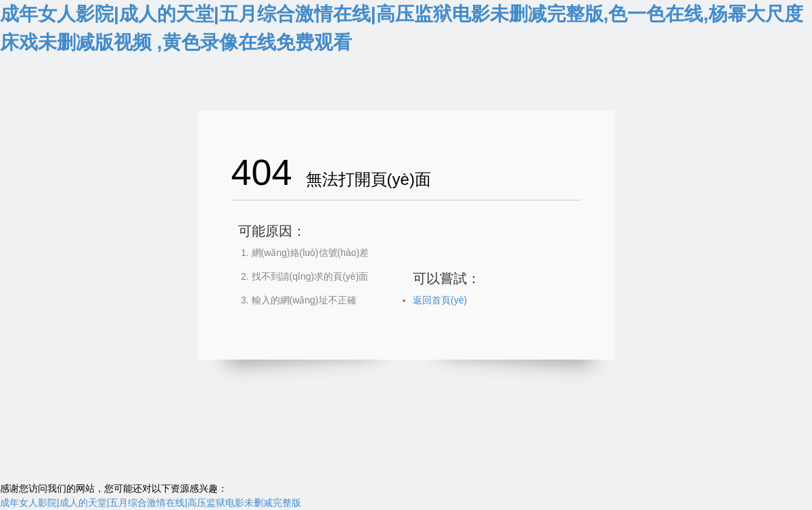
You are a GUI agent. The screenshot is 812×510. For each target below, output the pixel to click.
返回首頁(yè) (440, 300)
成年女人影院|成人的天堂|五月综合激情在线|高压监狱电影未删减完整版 (151, 503)
